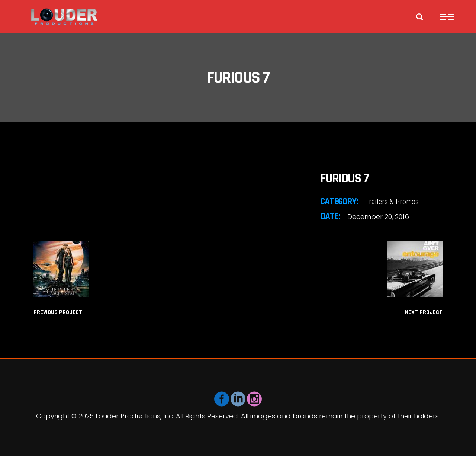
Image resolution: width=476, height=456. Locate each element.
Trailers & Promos (392, 202)
